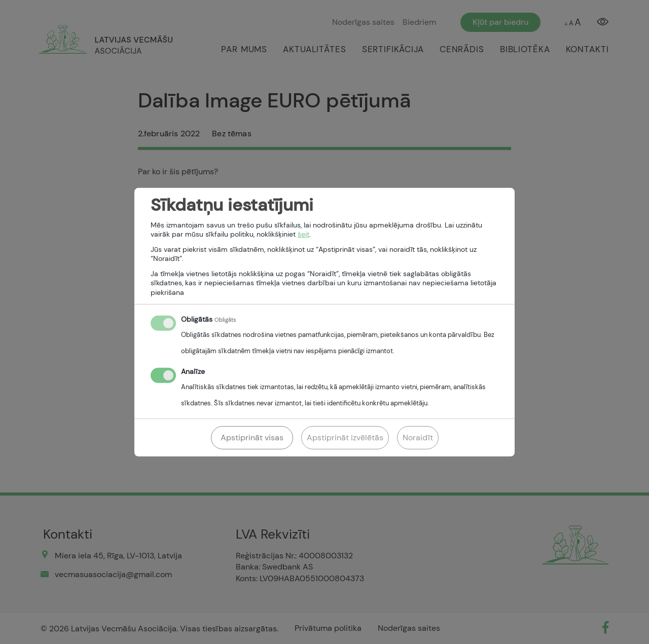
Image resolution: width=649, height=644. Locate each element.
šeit (303, 234)
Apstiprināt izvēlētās (345, 438)
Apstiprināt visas (252, 438)
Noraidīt (418, 438)
